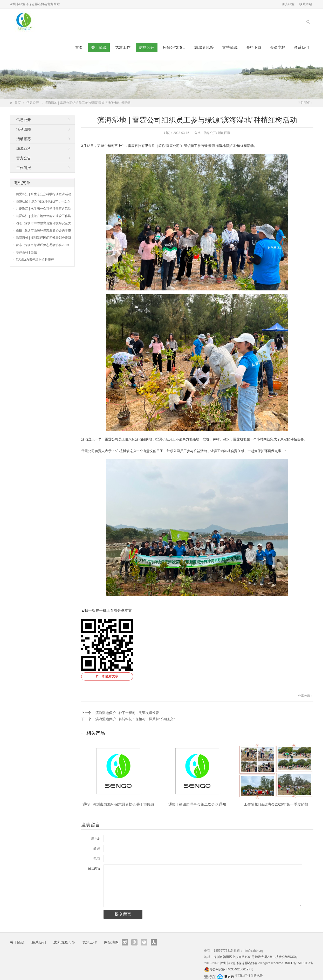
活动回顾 (224, 133)
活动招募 (24, 139)
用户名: (96, 839)
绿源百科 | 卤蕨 (26, 252)
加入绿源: (289, 4)
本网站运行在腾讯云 (249, 976)
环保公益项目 (174, 47)
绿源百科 (24, 148)
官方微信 (144, 942)
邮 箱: (97, 849)
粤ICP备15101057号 (299, 963)
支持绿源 (230, 47)
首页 (79, 47)
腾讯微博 (134, 942)
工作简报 (24, 168)
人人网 (154, 942)
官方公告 (24, 158)
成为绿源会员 (64, 942)
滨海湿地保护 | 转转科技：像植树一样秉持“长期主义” (135, 719)
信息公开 (147, 47)
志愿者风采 (204, 47)
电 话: (97, 859)
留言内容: (95, 868)
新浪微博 (125, 942)
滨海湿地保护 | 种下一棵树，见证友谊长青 (127, 713)
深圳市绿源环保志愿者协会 (239, 963)
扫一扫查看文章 (107, 676)
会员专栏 (278, 47)
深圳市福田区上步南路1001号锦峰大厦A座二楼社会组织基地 (255, 957)
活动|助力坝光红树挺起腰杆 (35, 260)
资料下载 (254, 47)
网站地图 (111, 942)
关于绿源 (99, 47)
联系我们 (301, 47)
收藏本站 (306, 4)
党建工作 (123, 47)
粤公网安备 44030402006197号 (231, 969)
